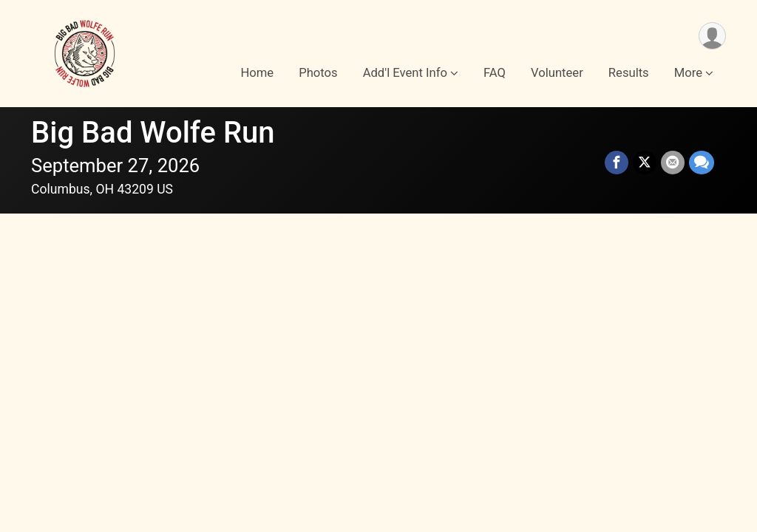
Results (629, 73)
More (688, 73)
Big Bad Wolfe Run (153, 133)
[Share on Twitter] (645, 163)
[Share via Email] (673, 163)
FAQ (495, 73)
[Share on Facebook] (617, 163)
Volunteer (557, 73)
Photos (318, 73)
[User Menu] (712, 36)
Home (257, 73)
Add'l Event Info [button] (405, 73)
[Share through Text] (702, 163)
